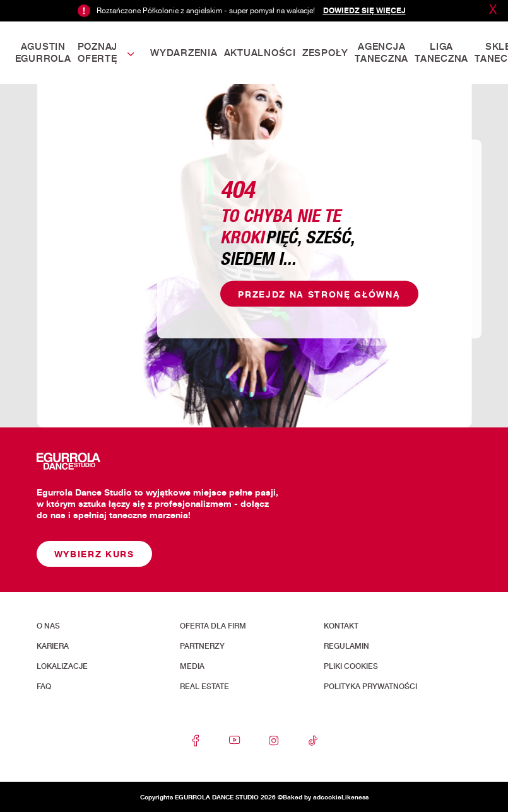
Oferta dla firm (213, 626)
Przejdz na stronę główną (319, 293)
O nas (48, 626)
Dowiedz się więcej (364, 10)
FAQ (44, 687)
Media (192, 666)
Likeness (355, 797)
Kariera (53, 646)
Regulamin (346, 646)
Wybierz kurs (94, 554)
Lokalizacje (62, 666)
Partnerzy (202, 646)
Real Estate (204, 687)
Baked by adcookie (312, 797)
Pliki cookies (351, 666)
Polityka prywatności (370, 687)
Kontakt (341, 626)
